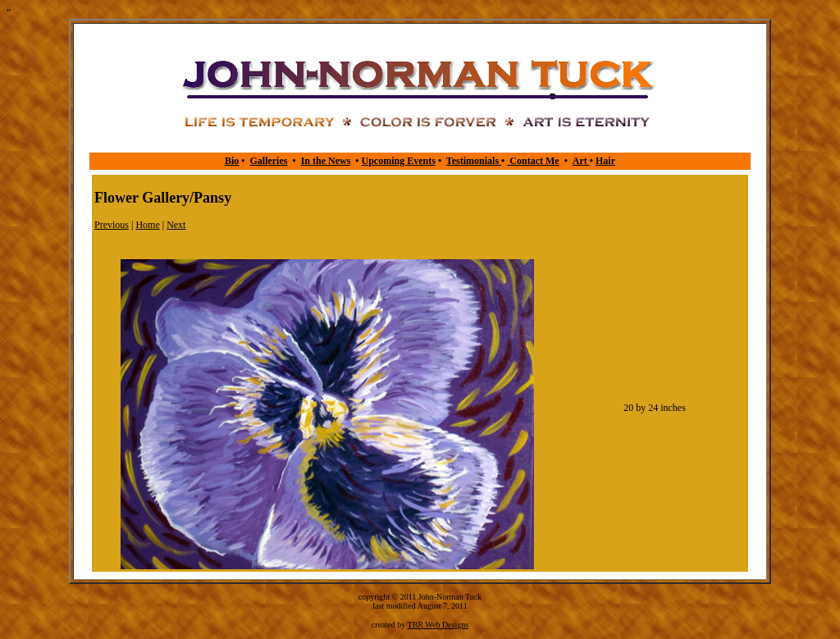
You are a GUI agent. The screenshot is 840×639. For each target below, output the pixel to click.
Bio (232, 161)
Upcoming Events (399, 161)
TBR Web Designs (438, 625)
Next (176, 225)
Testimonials (474, 161)
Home (147, 225)
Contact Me (533, 161)
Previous (112, 225)
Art (581, 161)
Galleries (268, 161)
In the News (326, 161)
